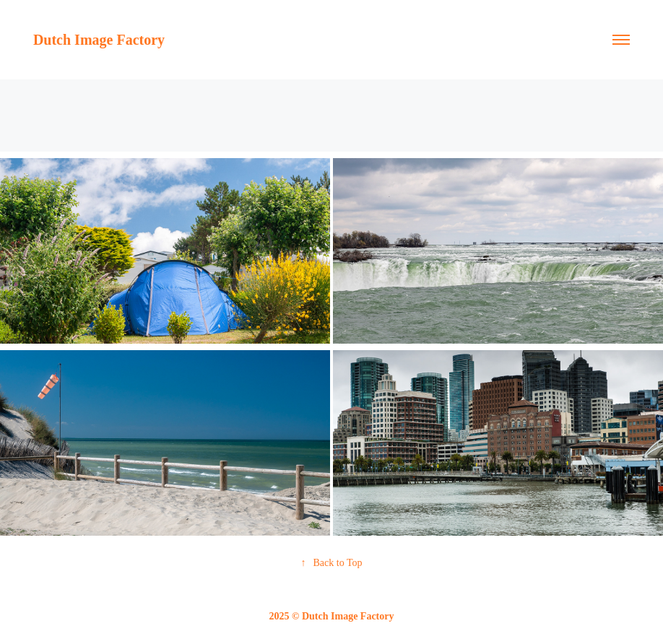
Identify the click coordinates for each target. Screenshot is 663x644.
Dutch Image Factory (99, 40)
